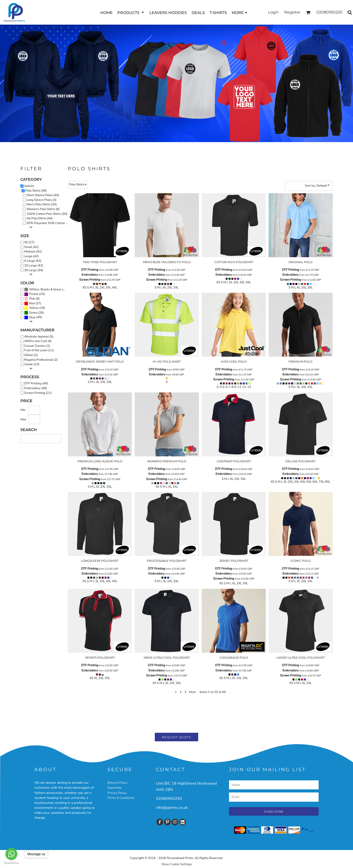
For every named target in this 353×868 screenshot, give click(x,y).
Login (273, 12)
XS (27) (29, 242)
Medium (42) (33, 252)
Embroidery (90, 275)
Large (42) (31, 256)
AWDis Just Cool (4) (38, 341)
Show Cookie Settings (177, 864)
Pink (32, 299)
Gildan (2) (31, 355)
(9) (32, 299)
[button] (131, 12)
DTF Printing (90, 270)
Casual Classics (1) (37, 346)
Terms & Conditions (121, 798)
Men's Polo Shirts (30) (42, 204)
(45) (33, 317)
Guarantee (115, 788)
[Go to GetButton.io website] (11, 863)
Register (292, 12)
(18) (35, 308)
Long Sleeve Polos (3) (41, 200)
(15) (34, 294)
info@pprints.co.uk (172, 808)
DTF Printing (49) (36, 383)
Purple (34, 294)
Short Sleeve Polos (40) (43, 195)
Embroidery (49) (36, 388)
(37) (33, 304)
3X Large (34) (34, 270)
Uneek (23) (32, 364)
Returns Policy (117, 783)
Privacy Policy (117, 793)
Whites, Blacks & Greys (45, 289)
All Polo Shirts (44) (40, 218)
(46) (46, 290)
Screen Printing (90, 280)
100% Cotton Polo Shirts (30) (47, 214)
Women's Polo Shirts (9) (43, 209)
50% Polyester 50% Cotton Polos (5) (49, 223)
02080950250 (169, 799)
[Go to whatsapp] (11, 854)
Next (192, 692)
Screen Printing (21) (38, 393)
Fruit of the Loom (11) (39, 350)
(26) (34, 313)
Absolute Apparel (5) (39, 337)
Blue (32, 317)
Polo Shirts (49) (36, 191)
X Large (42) (33, 261)
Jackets (29, 186)
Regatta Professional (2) (41, 360)
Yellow (34, 308)
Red (32, 303)
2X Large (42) (34, 265)
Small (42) (31, 247)
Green (33, 313)
